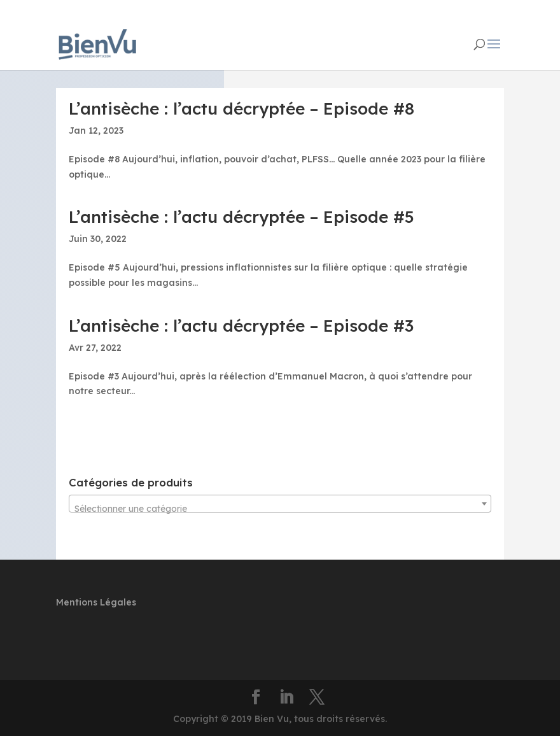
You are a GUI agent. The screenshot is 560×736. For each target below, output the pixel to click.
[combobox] (280, 504)
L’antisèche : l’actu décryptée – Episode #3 (241, 326)
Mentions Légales (96, 602)
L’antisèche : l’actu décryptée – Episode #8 (241, 109)
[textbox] (280, 509)
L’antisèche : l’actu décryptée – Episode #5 (241, 217)
